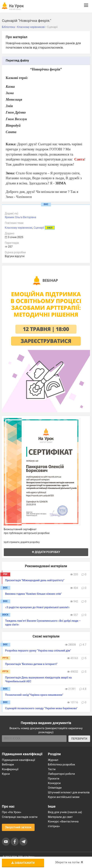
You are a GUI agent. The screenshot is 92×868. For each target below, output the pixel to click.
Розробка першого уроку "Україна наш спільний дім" (38, 651)
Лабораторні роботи (61, 774)
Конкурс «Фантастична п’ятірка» (63, 824)
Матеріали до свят (60, 817)
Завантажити (23, 863)
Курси (6, 774)
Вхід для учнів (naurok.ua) (65, 812)
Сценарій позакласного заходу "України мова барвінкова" (41, 708)
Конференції (10, 769)
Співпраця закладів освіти (20, 817)
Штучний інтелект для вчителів (69, 792)
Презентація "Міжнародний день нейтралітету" (35, 580)
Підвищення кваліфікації (19, 760)
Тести (52, 769)
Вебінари (8, 765)
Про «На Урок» (12, 812)
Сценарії (39, 228)
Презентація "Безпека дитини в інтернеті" (31, 664)
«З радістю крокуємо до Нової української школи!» (37, 607)
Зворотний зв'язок (18, 827)
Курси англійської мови (64, 797)
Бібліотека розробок (61, 765)
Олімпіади (55, 788)
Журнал (53, 760)
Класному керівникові (19, 228)
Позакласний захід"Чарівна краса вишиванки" (34, 695)
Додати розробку (46, 552)
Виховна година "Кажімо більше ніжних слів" (33, 594)
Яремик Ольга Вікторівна (20, 217)
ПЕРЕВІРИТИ (79, 739)
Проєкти (54, 779)
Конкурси (54, 783)
